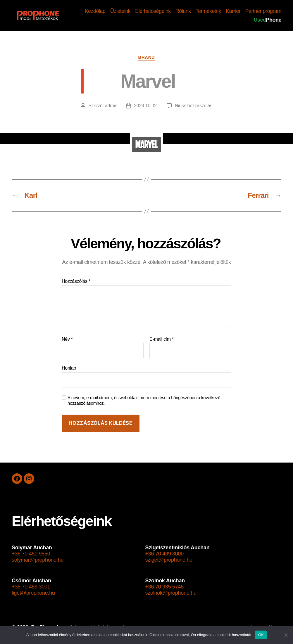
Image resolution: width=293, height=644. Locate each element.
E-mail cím (162, 339)
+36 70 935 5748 (165, 587)
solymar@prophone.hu (38, 560)
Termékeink (208, 11)
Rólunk (183, 11)
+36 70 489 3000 (165, 554)
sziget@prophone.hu (169, 560)
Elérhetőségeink (153, 11)
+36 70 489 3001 (31, 587)
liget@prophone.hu (33, 593)
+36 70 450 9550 (31, 554)
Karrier (233, 11)
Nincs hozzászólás (194, 106)
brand (147, 57)
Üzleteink (120, 11)
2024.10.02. (146, 106)
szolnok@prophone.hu (171, 593)
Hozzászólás (76, 281)
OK (261, 635)
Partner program (263, 11)
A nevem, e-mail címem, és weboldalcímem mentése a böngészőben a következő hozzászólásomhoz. (144, 400)
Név (67, 339)
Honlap (69, 368)
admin (111, 106)
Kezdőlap (95, 11)
